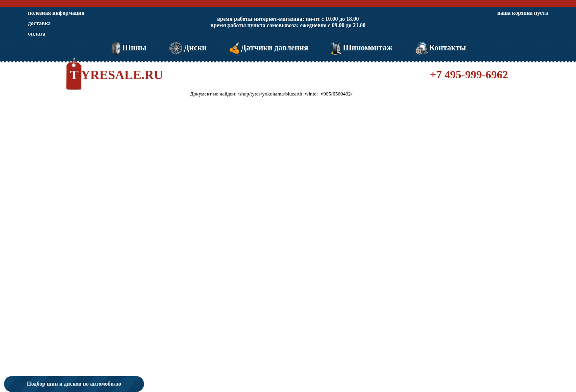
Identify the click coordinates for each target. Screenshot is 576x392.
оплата (37, 34)
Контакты (440, 48)
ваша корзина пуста (523, 13)
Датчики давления (268, 48)
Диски (187, 48)
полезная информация (56, 13)
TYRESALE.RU (117, 75)
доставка (39, 23)
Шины (128, 48)
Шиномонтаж (361, 48)
